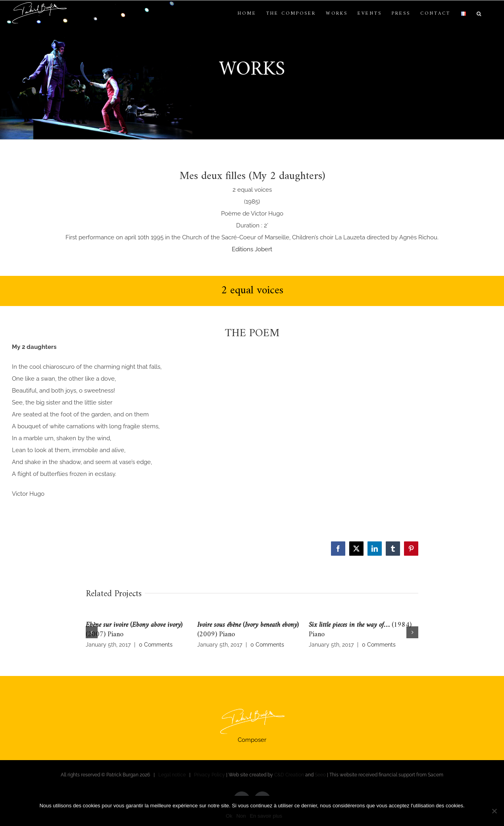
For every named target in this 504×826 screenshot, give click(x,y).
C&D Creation (289, 775)
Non (241, 816)
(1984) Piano (360, 630)
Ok (229, 816)
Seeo (320, 775)
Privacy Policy (210, 775)
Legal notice (172, 775)
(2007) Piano (134, 630)
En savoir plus (266, 816)
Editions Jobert (252, 249)
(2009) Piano (248, 630)
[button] (479, 14)
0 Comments (156, 645)
